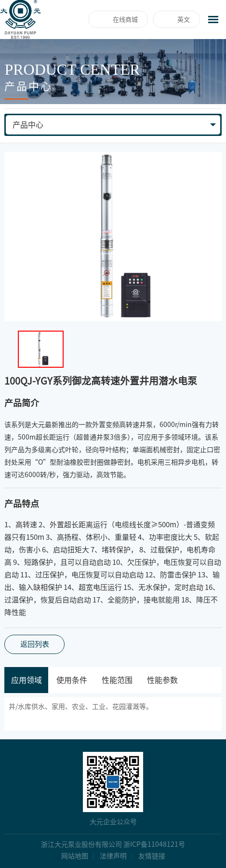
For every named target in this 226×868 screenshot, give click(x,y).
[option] (113, 236)
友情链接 (152, 856)
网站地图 (75, 856)
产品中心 (28, 125)
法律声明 (113, 856)
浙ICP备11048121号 (154, 844)
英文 (184, 20)
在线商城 (125, 20)
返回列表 (35, 644)
